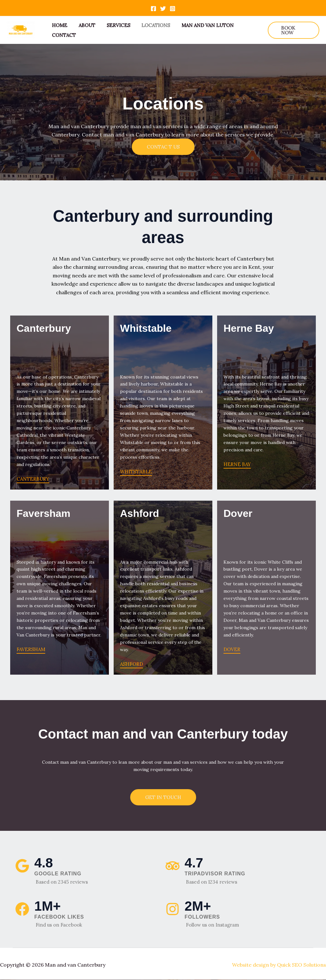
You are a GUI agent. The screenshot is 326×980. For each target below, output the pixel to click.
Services (114, 25)
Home (59, 25)
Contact (63, 35)
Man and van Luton (199, 25)
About (84, 25)
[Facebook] (153, 9)
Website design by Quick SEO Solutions (279, 965)
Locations (149, 25)
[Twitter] (163, 9)
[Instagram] (173, 9)
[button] (292, 30)
